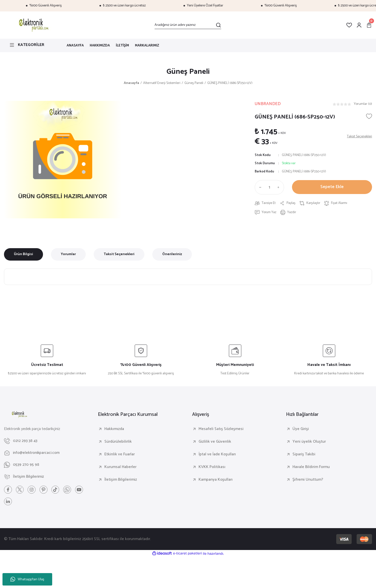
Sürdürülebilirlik (118, 442)
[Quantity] (269, 188)
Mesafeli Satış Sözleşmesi (221, 429)
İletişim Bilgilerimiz (121, 480)
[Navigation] (31, 45)
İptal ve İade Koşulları (217, 455)
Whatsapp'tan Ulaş (27, 579)
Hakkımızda (114, 429)
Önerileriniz (172, 255)
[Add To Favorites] (369, 117)
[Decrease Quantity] (259, 188)
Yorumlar (68, 255)
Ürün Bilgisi (23, 255)
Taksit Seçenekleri (119, 255)
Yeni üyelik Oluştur (309, 442)
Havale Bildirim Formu (311, 467)
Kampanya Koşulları (216, 480)
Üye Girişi (301, 429)
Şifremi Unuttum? (308, 480)
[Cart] (369, 25)
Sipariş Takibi (304, 455)
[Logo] (33, 25)
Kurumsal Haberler (120, 467)
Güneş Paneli (188, 72)
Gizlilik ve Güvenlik (215, 442)
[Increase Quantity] (280, 188)
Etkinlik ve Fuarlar (120, 455)
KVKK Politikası (212, 467)
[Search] (188, 25)
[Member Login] (359, 25)
